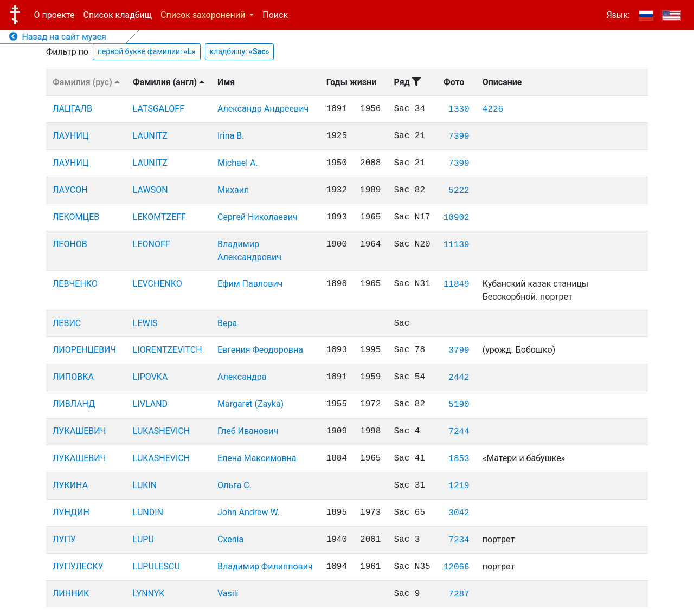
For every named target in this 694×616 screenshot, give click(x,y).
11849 (457, 284)
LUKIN (145, 485)
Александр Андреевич (263, 109)
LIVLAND (150, 404)
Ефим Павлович (250, 284)
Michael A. (238, 163)
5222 (459, 191)
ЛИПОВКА (73, 377)
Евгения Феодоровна (260, 350)
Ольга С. (234, 485)
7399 (459, 137)
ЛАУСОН (70, 190)
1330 (459, 109)
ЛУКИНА (70, 485)
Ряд (407, 82)
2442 (459, 378)
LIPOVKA (150, 377)
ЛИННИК (71, 594)
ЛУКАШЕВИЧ (79, 431)
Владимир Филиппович (265, 566)
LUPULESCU (156, 566)
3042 (459, 513)
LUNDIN (148, 512)
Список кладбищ (118, 15)
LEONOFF (152, 244)
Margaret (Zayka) (250, 404)
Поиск (275, 15)
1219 (459, 486)
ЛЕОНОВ (70, 244)
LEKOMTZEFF (159, 217)
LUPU (143, 539)
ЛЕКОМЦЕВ (76, 217)
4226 (493, 109)
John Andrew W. (249, 512)
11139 (457, 245)
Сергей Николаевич (258, 217)
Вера (227, 323)
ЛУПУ (64, 539)
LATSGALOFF (159, 109)
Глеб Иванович (248, 431)
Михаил (233, 190)
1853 (459, 459)
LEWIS (145, 323)
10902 (457, 218)
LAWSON (150, 190)
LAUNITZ (150, 136)
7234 (459, 540)
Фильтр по (67, 52)
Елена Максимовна (257, 458)
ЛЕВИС (67, 323)
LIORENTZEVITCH (168, 350)
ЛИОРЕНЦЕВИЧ (84, 350)
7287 (459, 594)
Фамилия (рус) (86, 82)
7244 (459, 432)
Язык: (618, 15)
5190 (459, 405)
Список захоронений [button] (204, 15)
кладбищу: (240, 51)
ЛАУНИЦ (71, 136)
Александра (242, 377)
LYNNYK (149, 594)
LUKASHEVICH (161, 431)
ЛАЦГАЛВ (72, 109)
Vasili (228, 594)
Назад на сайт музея (58, 37)
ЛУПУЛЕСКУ (78, 566)
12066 (457, 567)
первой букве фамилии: (147, 51)
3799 (459, 351)
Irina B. (231, 136)
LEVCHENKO (158, 284)
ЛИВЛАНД (74, 404)
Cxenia (230, 539)
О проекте (54, 15)
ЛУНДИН (71, 512)
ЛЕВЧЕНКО (75, 284)
